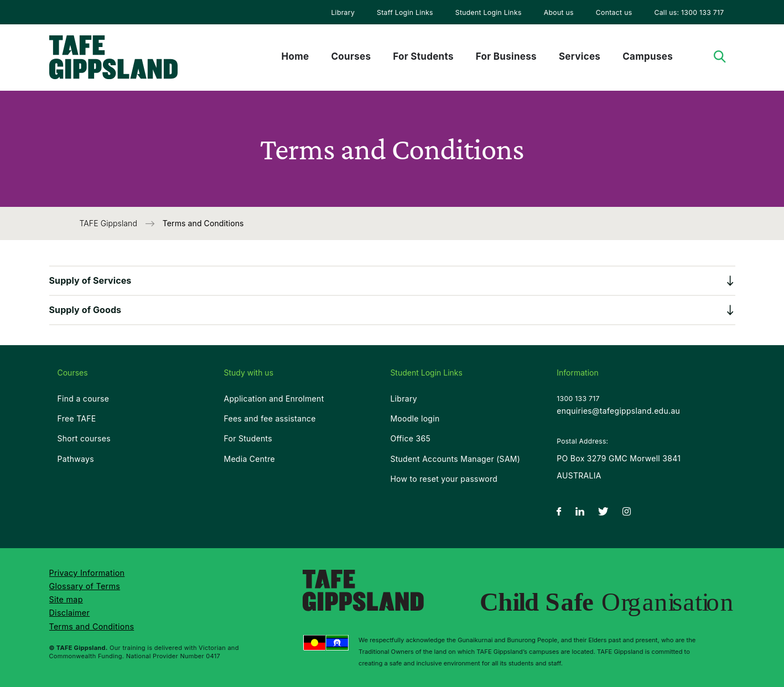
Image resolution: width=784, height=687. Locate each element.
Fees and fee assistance (269, 418)
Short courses (84, 438)
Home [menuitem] (295, 56)
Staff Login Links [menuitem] (405, 12)
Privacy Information (87, 573)
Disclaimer (70, 613)
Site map (66, 599)
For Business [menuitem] (506, 56)
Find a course (84, 399)
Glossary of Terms (85, 586)
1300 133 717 (578, 399)
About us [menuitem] (559, 12)
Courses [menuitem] (351, 56)
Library (343, 12)
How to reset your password (444, 479)
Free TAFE (77, 418)
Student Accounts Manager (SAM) (455, 459)
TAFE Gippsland (110, 223)
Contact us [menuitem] (614, 12)
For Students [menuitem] (423, 56)
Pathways (76, 459)
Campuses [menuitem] (648, 56)
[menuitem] (343, 12)
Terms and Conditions (92, 626)
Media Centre (249, 459)
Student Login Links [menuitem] (489, 12)
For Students (248, 438)
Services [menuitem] (580, 56)
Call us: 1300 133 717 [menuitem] (689, 12)
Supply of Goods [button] (85, 310)
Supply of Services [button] (90, 280)
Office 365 (410, 438)
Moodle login (415, 418)
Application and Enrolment (274, 399)
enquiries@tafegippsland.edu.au (618, 411)
